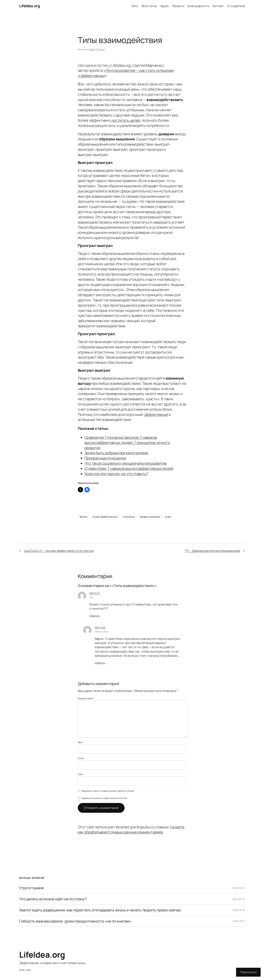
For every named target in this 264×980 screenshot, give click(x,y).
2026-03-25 (238, 899)
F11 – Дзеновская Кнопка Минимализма (213, 551)
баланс (84, 517)
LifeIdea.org (30, 6)
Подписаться (248, 972)
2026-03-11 (239, 921)
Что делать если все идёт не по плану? (53, 899)
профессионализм (150, 517)
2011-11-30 (100, 627)
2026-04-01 (239, 888)
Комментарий (86, 698)
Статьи (101, 49)
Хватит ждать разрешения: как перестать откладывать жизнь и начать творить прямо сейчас (100, 910)
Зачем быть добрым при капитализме (116, 453)
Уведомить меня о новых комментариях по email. (108, 791)
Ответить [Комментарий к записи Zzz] (94, 616)
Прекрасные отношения (105, 458)
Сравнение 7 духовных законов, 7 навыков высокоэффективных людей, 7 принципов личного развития (127, 443)
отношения (129, 517)
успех (168, 517)
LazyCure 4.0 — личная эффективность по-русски (59, 551)
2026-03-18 (239, 910)
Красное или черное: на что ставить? (116, 474)
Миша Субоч (102, 631)
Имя (81, 742)
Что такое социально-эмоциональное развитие (126, 463)
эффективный (156, 415)
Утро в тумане (31, 888)
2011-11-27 (95, 593)
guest (92, 49)
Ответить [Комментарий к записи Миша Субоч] (100, 663)
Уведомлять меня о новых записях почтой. (104, 798)
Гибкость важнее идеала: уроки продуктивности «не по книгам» (75, 921)
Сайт (81, 774)
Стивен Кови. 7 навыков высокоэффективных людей (129, 468)
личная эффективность (105, 517)
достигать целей (126, 120)
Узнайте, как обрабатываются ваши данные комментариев (131, 830)
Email (81, 758)
